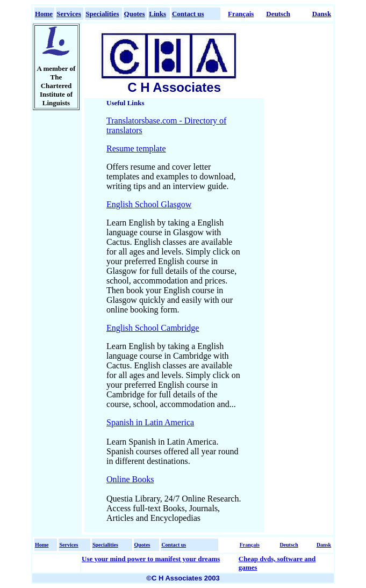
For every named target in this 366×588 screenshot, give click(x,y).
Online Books (130, 479)
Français (241, 14)
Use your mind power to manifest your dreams (151, 559)
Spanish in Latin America (150, 422)
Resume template (136, 148)
